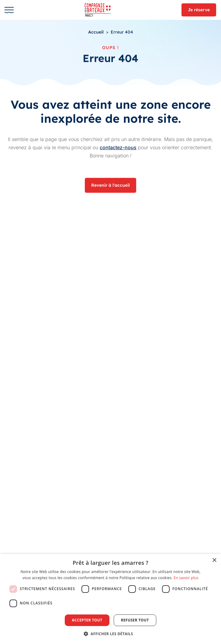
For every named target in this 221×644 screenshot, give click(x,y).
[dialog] (111, 599)
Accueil (96, 32)
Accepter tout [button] (87, 620)
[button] (111, 634)
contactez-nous (118, 147)
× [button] (214, 560)
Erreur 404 (122, 32)
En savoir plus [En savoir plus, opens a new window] (186, 578)
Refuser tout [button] (135, 620)
